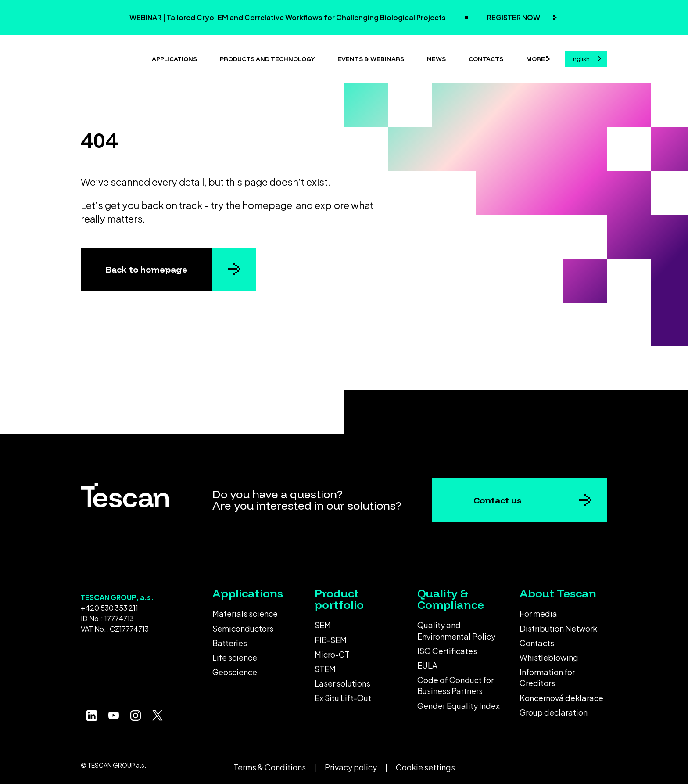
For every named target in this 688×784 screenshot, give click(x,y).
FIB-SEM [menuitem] (331, 636)
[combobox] (586, 57)
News (436, 57)
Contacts (486, 57)
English (580, 57)
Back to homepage (147, 266)
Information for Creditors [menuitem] (547, 674)
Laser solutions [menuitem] (342, 680)
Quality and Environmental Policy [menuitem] (456, 627)
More (536, 57)
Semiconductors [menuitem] (243, 625)
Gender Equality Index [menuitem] (459, 702)
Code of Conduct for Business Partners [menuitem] (455, 682)
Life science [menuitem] (235, 654)
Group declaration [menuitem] (554, 709)
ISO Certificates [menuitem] (447, 647)
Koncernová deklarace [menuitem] (561, 694)
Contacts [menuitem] (537, 639)
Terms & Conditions (270, 764)
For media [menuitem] (538, 610)
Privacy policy (351, 764)
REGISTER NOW (514, 17)
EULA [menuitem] (427, 662)
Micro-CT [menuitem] (332, 651)
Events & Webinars (371, 57)
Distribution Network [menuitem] (558, 625)
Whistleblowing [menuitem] (549, 654)
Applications (174, 57)
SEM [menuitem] (323, 621)
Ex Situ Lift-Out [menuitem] (343, 694)
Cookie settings (425, 764)
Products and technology (267, 57)
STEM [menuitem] (325, 665)
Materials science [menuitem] (245, 610)
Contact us (498, 497)
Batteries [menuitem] (230, 639)
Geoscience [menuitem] (235, 668)
